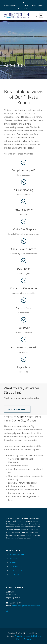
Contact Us (24, 5)
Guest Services (16, 570)
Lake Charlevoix (32, 127)
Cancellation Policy (11, 5)
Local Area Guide (17, 566)
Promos (13, 562)
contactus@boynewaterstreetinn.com (26, 606)
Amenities (14, 558)
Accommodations (17, 555)
